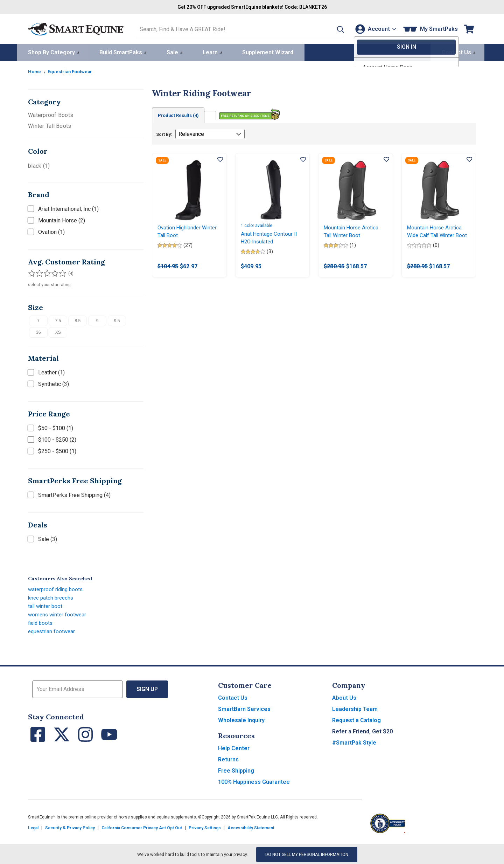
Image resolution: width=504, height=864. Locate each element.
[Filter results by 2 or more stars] (38, 272)
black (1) (39, 165)
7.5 (58, 319)
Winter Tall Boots (50, 125)
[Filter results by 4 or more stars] (52, 272)
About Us (344, 697)
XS (58, 331)
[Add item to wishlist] (220, 159)
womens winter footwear (58, 613)
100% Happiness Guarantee (254, 781)
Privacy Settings (205, 827)
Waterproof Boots (51, 114)
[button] (331, 29)
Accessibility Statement (251, 827)
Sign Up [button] (147, 688)
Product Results (181, 115)
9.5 (117, 319)
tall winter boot (46, 605)
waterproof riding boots (57, 588)
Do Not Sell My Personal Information (307, 853)
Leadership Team (355, 708)
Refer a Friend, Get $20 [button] (362, 730)
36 (38, 331)
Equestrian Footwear (73, 70)
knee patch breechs (52, 597)
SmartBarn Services (244, 708)
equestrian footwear (53, 630)
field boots (41, 622)
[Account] (374, 29)
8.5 (78, 319)
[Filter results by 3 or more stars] (45, 272)
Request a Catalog (356, 719)
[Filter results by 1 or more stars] (31, 272)
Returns (228, 758)
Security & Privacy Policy (70, 827)
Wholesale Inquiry (241, 719)
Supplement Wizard (268, 51)
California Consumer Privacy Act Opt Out (142, 827)
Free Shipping (236, 770)
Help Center (234, 747)
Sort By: (164, 134)
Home (35, 70)
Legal (33, 827)
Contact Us (233, 697)
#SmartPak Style (354, 742)
